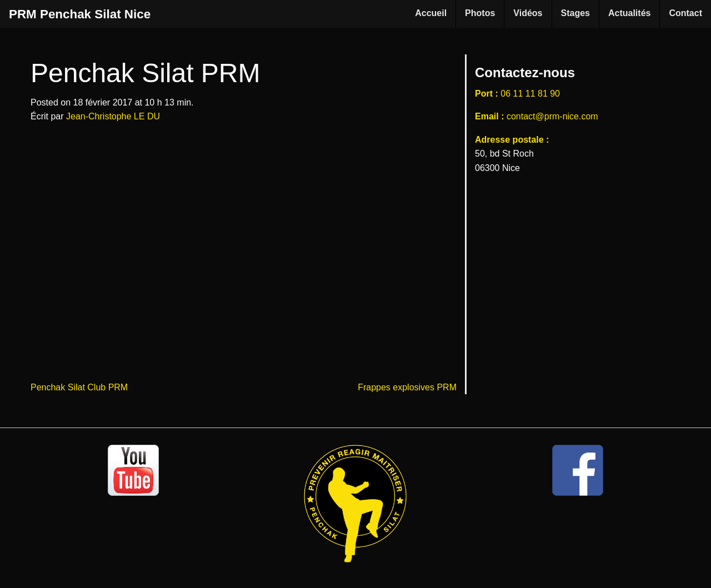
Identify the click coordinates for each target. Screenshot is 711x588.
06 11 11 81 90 (530, 94)
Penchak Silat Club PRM (79, 387)
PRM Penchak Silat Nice (80, 14)
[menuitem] (431, 14)
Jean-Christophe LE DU (113, 116)
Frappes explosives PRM (407, 387)
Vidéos (528, 13)
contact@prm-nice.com (552, 116)
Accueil (431, 13)
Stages (575, 13)
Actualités (629, 13)
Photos (480, 13)
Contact (685, 13)
